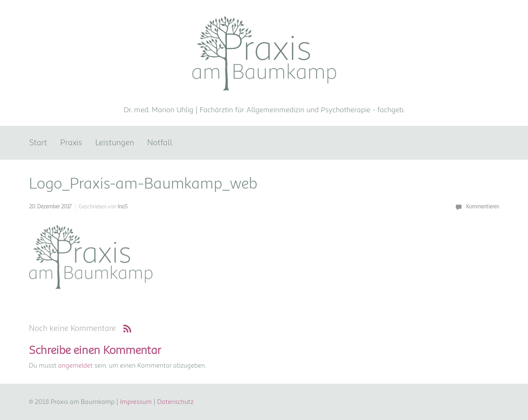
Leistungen (115, 143)
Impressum (136, 402)
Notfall (160, 143)
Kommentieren (483, 207)
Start (38, 143)
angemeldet (75, 366)
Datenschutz (175, 402)
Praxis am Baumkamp (264, 97)
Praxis (71, 143)
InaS (123, 207)
